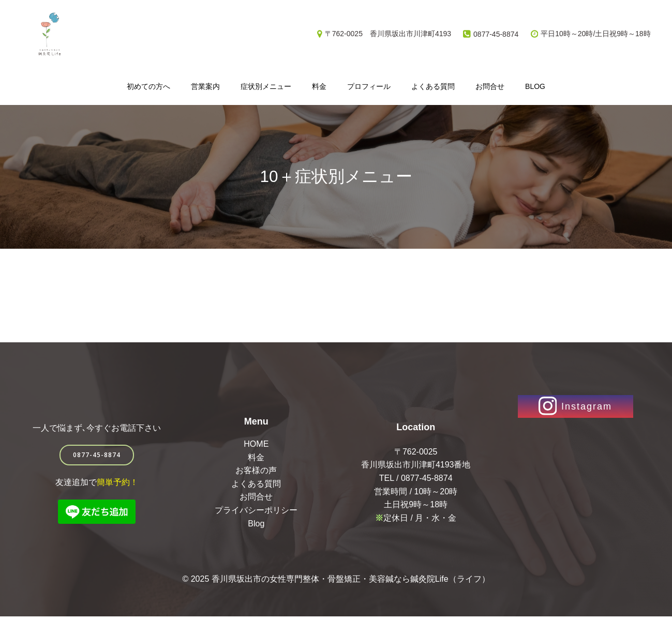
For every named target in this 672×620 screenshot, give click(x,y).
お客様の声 (257, 473)
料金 (319, 86)
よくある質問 (433, 86)
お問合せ (490, 86)
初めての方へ (148, 86)
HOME (257, 447)
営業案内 (205, 86)
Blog (535, 86)
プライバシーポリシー (257, 513)
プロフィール (369, 86)
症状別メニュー (266, 86)
